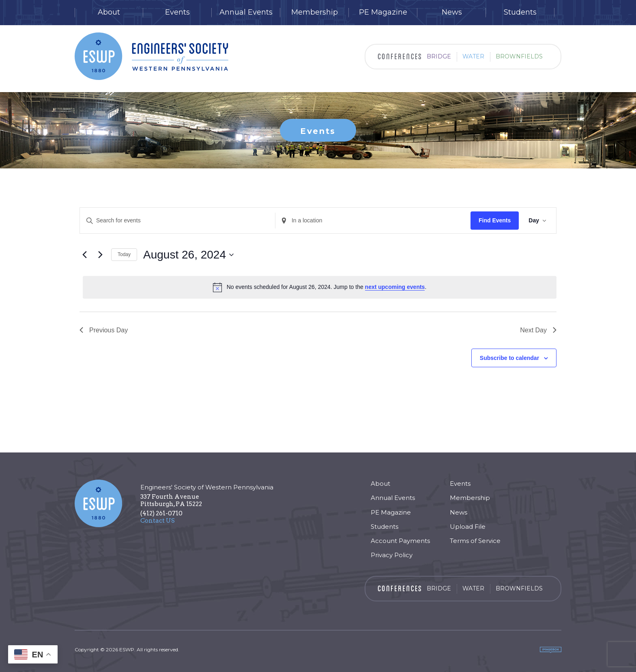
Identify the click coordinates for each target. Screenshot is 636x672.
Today (124, 254)
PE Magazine (383, 12)
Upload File (468, 527)
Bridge (439, 56)
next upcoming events (395, 287)
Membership (315, 12)
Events (177, 12)
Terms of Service (475, 541)
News (452, 12)
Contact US (158, 521)
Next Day (538, 330)
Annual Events (246, 12)
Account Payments (400, 541)
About (109, 12)
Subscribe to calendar (509, 358)
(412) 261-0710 (161, 513)
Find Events (495, 220)
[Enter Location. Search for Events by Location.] (373, 221)
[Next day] (100, 255)
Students (520, 12)
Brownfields (519, 56)
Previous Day (104, 330)
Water (473, 56)
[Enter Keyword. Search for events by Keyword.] (177, 221)
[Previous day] (84, 255)
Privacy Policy (392, 555)
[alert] (320, 287)
